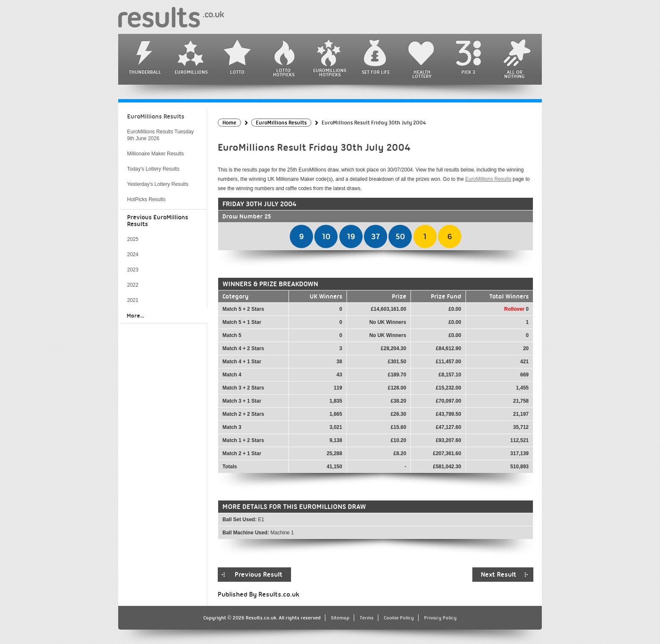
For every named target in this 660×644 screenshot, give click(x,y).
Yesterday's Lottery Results (158, 184)
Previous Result (259, 575)
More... (135, 315)
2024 (133, 254)
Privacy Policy (440, 618)
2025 (133, 239)
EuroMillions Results (488, 179)
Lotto (237, 72)
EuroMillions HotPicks (330, 72)
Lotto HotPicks (284, 72)
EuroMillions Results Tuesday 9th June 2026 (160, 135)
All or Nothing (514, 74)
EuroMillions (191, 72)
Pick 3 (468, 72)
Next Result (499, 575)
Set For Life (376, 72)
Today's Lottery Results (153, 169)
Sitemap (340, 618)
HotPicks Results (146, 199)
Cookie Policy (399, 618)
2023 (133, 270)
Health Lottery (422, 74)
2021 (133, 300)
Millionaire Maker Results (155, 154)
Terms (367, 618)
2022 (133, 285)
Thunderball (145, 72)
